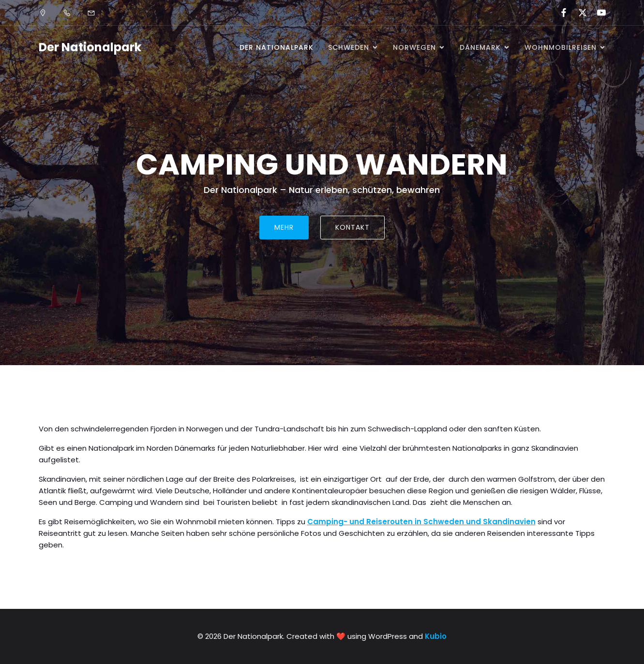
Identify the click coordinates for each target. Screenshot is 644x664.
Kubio (436, 636)
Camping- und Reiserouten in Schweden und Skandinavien (421, 522)
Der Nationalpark (277, 47)
